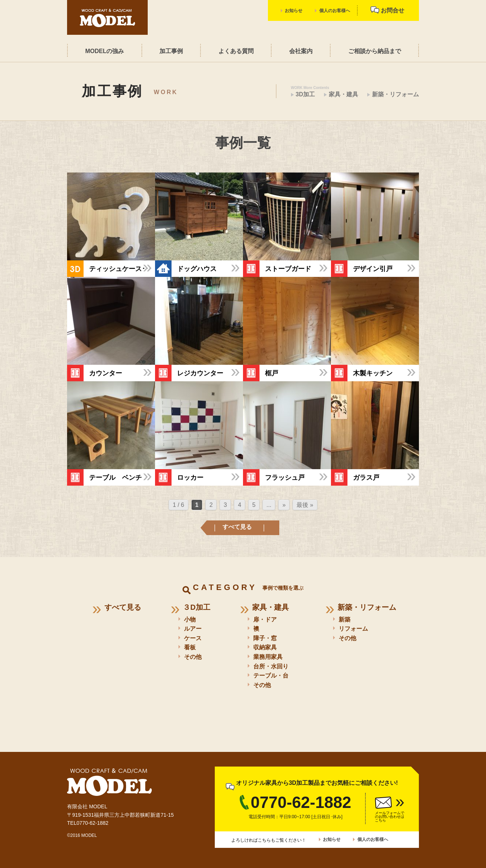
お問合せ (387, 10)
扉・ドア (265, 620)
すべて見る (237, 527)
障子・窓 (265, 638)
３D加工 (196, 607)
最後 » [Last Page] (305, 505)
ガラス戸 (366, 477)
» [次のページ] (284, 505)
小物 (190, 620)
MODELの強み (104, 51)
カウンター (106, 373)
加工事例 (171, 51)
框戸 (272, 373)
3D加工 (305, 94)
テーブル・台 (271, 676)
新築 (345, 620)
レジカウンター (200, 373)
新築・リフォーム (395, 94)
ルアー (193, 629)
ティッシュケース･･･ (120, 268)
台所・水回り (271, 666)
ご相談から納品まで (375, 51)
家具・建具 (343, 94)
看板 (190, 647)
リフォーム (353, 629)
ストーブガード (288, 268)
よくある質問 (236, 51)
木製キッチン (373, 373)
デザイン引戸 (373, 268)
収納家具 (265, 647)
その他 (193, 657)
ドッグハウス (197, 268)
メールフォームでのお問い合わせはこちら (390, 817)
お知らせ (294, 11)
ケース (193, 638)
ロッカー (190, 477)
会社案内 (301, 51)
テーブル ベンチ (115, 477)
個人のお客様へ (335, 11)
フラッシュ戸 (285, 477)
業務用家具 (268, 657)
